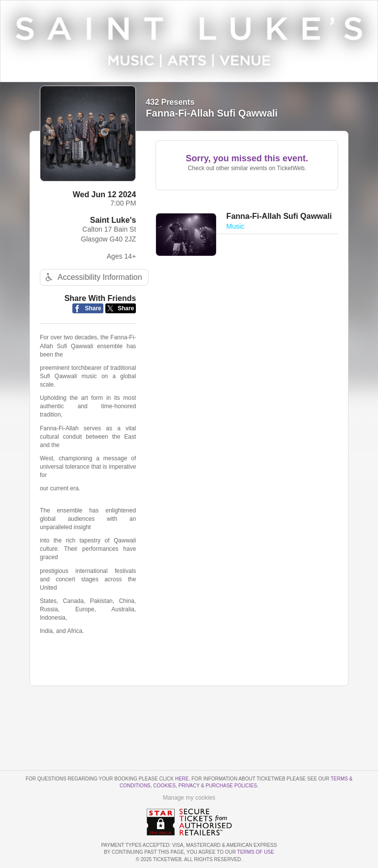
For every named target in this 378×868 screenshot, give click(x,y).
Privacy (189, 786)
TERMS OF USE (256, 852)
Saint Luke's (113, 220)
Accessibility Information (93, 277)
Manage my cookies (189, 798)
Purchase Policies (231, 786)
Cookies (164, 786)
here (182, 779)
